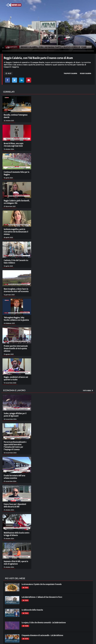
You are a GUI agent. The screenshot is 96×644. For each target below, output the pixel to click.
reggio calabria (86, 73)
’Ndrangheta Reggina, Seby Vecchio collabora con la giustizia (16, 319)
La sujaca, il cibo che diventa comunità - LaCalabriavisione (44, 622)
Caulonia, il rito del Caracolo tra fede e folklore (16, 262)
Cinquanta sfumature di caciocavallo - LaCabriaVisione (42, 635)
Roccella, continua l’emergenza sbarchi (16, 116)
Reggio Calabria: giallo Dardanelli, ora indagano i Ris (17, 202)
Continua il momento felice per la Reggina (16, 173)
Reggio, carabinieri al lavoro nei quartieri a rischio (16, 378)
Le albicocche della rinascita (32, 610)
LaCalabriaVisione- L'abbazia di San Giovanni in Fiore (42, 597)
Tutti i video (88, 390)
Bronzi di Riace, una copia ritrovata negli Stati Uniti (13, 145)
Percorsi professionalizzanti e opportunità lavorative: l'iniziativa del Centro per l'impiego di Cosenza (15, 446)
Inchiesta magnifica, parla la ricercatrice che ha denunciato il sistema (16, 232)
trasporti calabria (70, 73)
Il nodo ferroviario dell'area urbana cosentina (14, 477)
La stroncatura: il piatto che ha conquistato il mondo (42, 584)
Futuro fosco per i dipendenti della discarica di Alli (15, 505)
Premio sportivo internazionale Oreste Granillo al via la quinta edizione (16, 348)
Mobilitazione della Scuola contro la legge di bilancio (17, 534)
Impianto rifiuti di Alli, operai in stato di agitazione (16, 563)
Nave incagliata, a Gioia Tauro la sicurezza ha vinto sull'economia (16, 290)
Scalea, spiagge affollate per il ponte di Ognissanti (15, 415)
